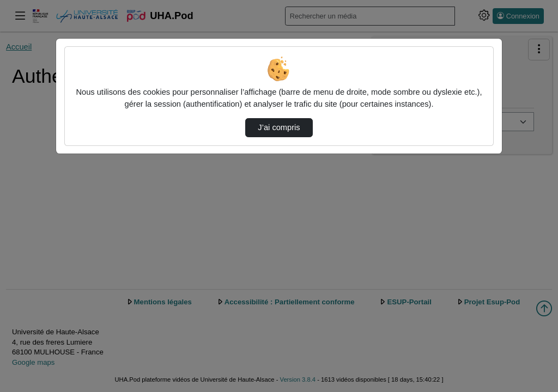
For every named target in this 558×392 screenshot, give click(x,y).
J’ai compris (279, 127)
